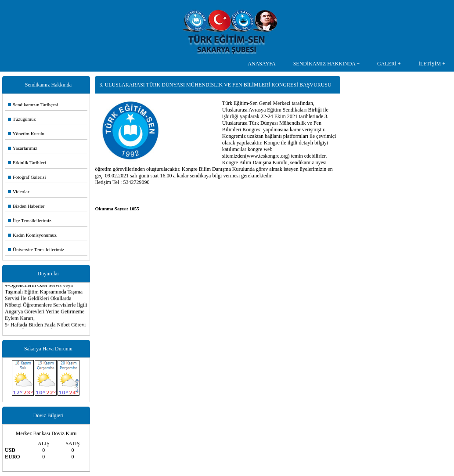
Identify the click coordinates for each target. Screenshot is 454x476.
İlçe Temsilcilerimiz (30, 220)
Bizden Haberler (26, 206)
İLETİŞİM (430, 64)
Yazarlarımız (23, 148)
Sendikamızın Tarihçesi (33, 105)
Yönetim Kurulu (26, 133)
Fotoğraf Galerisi (27, 177)
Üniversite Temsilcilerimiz (36, 249)
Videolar (19, 191)
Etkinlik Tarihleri (27, 162)
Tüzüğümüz (22, 119)
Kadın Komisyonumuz (32, 235)
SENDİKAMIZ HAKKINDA (324, 64)
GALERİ (387, 64)
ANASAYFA (261, 64)
